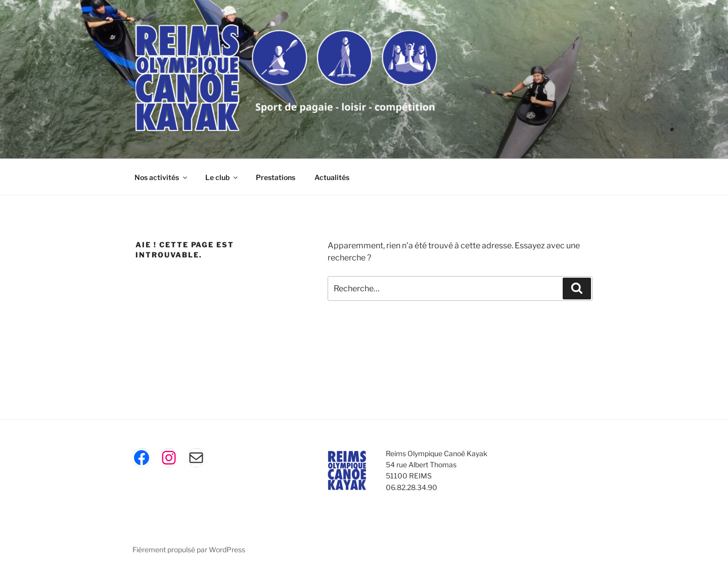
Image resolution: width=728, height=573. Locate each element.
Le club (222, 177)
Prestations (276, 177)
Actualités (332, 177)
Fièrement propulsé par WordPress (189, 549)
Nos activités (162, 177)
